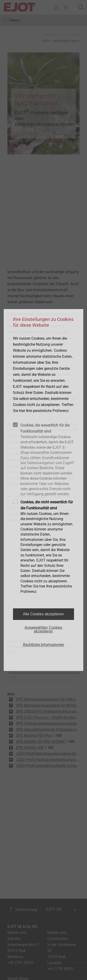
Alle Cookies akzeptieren (43, 614)
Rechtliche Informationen (43, 645)
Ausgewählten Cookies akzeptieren (43, 629)
